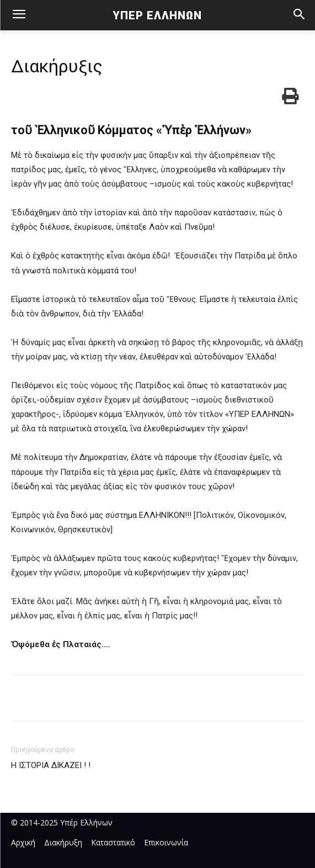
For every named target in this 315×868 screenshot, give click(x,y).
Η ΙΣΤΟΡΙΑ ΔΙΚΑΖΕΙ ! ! (51, 765)
